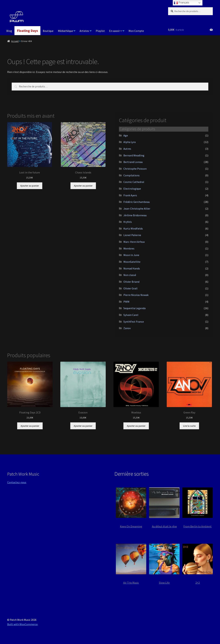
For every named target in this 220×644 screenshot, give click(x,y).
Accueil (15, 41)
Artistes (84, 31)
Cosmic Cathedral (134, 182)
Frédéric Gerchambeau (137, 202)
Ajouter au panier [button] (30, 186)
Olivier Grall (130, 288)
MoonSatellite (132, 262)
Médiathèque (65, 31)
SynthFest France (134, 322)
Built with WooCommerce (22, 624)
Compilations (131, 175)
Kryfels (128, 222)
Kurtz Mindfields (133, 228)
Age (126, 135)
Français (181, 3)
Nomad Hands (132, 268)
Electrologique (132, 189)
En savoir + (115, 31)
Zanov (127, 328)
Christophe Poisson (135, 169)
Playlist (100, 31)
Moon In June (131, 255)
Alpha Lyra (130, 142)
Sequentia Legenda (134, 308)
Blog (9, 31)
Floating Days (27, 31)
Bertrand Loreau (133, 162)
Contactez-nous (17, 482)
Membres (129, 248)
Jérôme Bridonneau (135, 215)
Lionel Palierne (132, 235)
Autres (127, 149)
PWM (126, 302)
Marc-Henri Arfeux (134, 242)
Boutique (48, 31)
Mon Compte (136, 31)
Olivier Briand (131, 282)
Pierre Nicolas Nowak (136, 295)
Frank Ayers (130, 195)
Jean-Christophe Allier (137, 209)
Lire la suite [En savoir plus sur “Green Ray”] (189, 426)
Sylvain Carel (131, 315)
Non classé (130, 275)
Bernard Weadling (134, 155)
